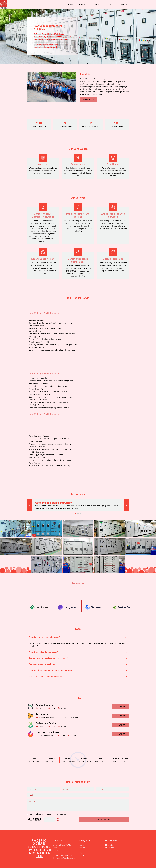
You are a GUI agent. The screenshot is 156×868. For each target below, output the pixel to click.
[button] (30, 505)
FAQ (111, 4)
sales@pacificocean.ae (67, 858)
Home (70, 4)
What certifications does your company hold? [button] (51, 670)
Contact (122, 4)
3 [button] (81, 514)
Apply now (121, 707)
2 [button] (78, 514)
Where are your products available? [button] (46, 676)
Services (99, 4)
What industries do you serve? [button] (44, 652)
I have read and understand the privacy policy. (48, 814)
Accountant (42, 714)
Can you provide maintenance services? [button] (48, 658)
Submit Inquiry (104, 819)
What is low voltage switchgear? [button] (45, 637)
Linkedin (111, 848)
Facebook (111, 845)
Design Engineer (45, 705)
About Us (84, 4)
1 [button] (75, 514)
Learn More (89, 100)
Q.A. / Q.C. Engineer (47, 732)
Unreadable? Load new (58, 819)
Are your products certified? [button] (43, 664)
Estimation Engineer (47, 723)
